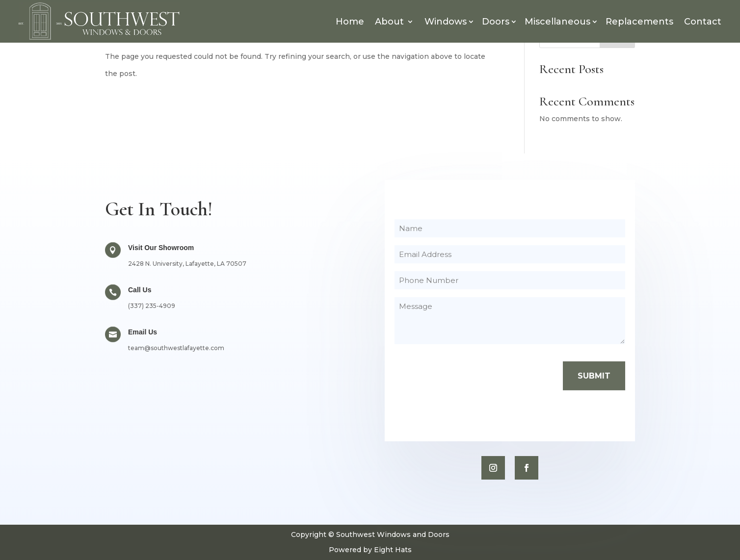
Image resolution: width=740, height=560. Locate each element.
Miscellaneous (557, 22)
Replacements (639, 22)
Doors (496, 22)
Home (350, 22)
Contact (703, 22)
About (389, 22)
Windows (446, 22)
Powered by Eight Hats (370, 550)
